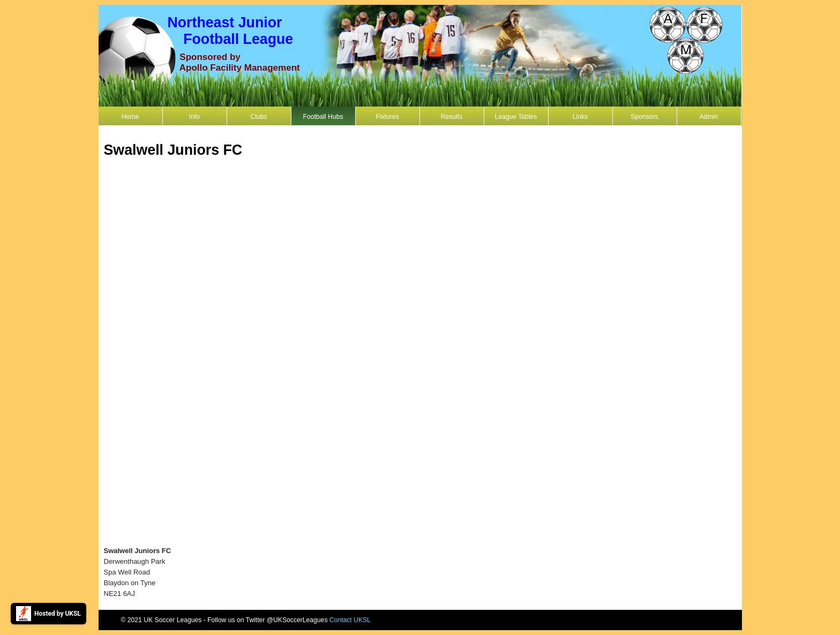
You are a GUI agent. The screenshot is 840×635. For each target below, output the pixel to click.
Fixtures (387, 117)
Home (130, 117)
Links (580, 117)
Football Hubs (323, 117)
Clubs (258, 117)
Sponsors (644, 117)
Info (194, 117)
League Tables (516, 117)
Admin (709, 117)
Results (452, 117)
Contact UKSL (350, 620)
